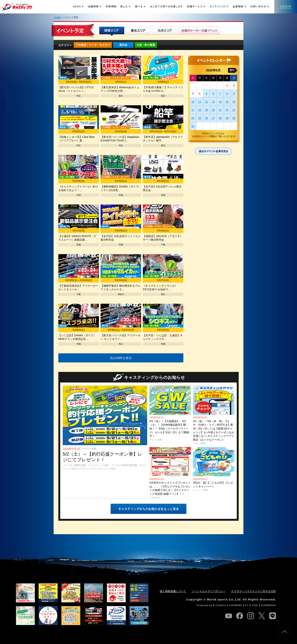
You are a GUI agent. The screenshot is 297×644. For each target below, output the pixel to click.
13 (213, 102)
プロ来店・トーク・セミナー (93, 45)
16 (234, 102)
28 (220, 118)
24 (193, 118)
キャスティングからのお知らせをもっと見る (148, 509)
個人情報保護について (173, 591)
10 (193, 102)
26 (207, 118)
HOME (57, 17)
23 (234, 110)
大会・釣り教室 (146, 45)
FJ (247, 605)
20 (213, 110)
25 (200, 118)
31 (193, 126)
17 (193, 110)
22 (227, 110)
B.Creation (219, 605)
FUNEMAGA (269, 605)
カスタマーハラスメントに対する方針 (254, 591)
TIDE (255, 605)
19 (207, 110)
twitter (262, 616)
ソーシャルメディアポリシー (209, 591)
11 (200, 102)
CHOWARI (236, 605)
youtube (229, 616)
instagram (251, 616)
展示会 (123, 45)
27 (213, 118)
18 (200, 110)
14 (220, 102)
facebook (240, 616)
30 (234, 118)
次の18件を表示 (121, 358)
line (273, 616)
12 (207, 102)
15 (227, 102)
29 (227, 118)
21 (220, 110)
